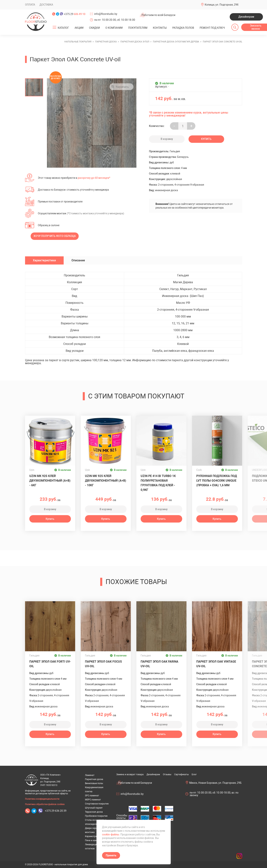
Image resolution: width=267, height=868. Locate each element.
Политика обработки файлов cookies (45, 804)
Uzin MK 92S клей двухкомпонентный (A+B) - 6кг (50, 481)
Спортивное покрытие (97, 804)
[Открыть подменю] (54, 27)
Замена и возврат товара (130, 774)
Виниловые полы (94, 783)
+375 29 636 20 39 (56, 811)
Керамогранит (93, 836)
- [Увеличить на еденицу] (174, 126)
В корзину (167, 139)
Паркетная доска (94, 779)
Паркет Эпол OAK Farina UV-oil (159, 664)
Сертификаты (181, 774)
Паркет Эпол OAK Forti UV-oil (50, 664)
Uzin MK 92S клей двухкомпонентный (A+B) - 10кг (106, 481)
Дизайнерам (246, 17)
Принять (111, 855)
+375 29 (75, 14)
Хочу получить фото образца (55, 236)
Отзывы (167, 774)
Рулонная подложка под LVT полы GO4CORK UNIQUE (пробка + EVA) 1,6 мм (217, 481)
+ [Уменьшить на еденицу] (191, 126)
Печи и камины (93, 840)
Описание (78, 260)
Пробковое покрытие (96, 816)
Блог (194, 774)
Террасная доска (94, 812)
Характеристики (44, 260)
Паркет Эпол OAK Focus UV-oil (103, 664)
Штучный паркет (94, 808)
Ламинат (90, 775)
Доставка (46, 5)
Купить (206, 139)
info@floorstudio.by (106, 14)
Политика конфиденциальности (42, 799)
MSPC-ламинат (93, 800)
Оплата (30, 5)
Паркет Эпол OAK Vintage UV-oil (216, 664)
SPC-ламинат (92, 796)
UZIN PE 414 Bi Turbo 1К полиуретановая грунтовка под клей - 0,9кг (158, 483)
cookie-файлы (111, 834)
